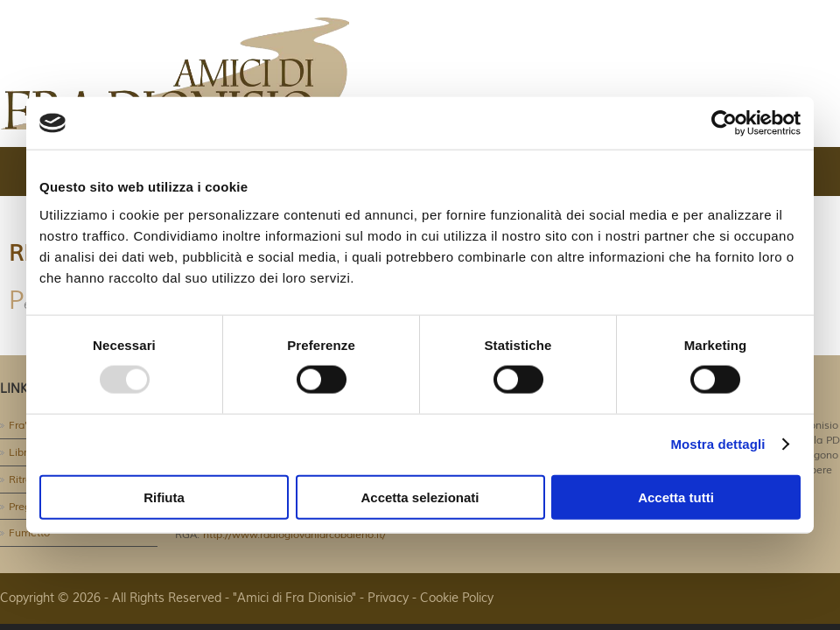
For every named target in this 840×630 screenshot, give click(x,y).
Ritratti (25, 480)
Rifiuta (164, 497)
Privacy (388, 598)
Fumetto (29, 533)
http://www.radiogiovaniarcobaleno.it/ (293, 535)
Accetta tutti (676, 497)
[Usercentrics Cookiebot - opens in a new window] (724, 123)
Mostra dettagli (717, 444)
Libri (19, 453)
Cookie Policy (457, 598)
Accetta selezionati (420, 497)
